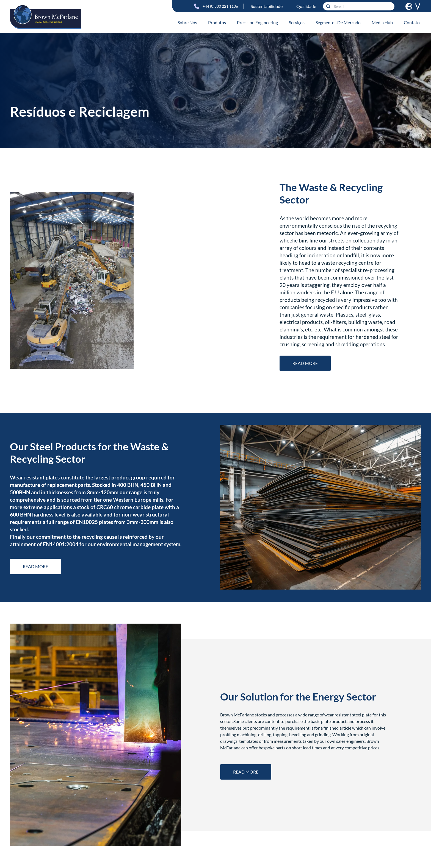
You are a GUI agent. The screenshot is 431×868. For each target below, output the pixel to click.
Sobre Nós (187, 22)
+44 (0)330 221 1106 (220, 6)
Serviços (297, 22)
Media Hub (382, 22)
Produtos (217, 22)
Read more (305, 363)
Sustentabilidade (267, 6)
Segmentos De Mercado (338, 22)
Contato (412, 22)
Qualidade (306, 6)
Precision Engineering (257, 22)
